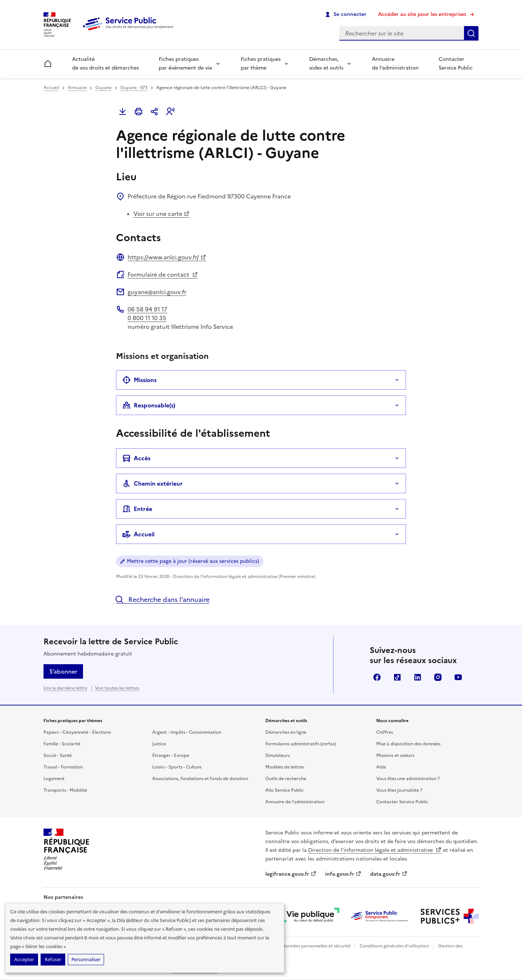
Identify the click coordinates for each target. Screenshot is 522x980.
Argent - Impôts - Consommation (187, 732)
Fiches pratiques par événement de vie (185, 64)
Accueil (51, 88)
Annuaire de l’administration (395, 64)
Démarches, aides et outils (326, 64)
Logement (54, 779)
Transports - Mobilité (65, 790)
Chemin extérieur (152, 483)
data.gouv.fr (389, 874)
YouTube (458, 677)
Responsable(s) (149, 405)
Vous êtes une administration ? (408, 779)
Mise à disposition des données (408, 744)
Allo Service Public (285, 790)
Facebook (377, 677)
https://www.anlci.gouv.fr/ (167, 257)
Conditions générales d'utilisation (394, 946)
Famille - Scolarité (62, 744)
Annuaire (77, 88)
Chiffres (385, 732)
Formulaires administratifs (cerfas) (301, 744)
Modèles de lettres (285, 767)
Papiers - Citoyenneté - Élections (77, 732)
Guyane (103, 88)
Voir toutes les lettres (117, 688)
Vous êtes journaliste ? (399, 790)
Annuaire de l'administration (295, 802)
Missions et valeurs (395, 755)
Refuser (53, 960)
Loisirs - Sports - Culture (177, 767)
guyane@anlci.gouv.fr (157, 292)
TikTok (397, 677)
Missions (139, 380)
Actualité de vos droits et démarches (105, 64)
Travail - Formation (63, 767)
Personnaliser (86, 960)
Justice (159, 744)
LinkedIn (418, 677)
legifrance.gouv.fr (291, 874)
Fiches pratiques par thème (261, 64)
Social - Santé (58, 755)
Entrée (137, 509)
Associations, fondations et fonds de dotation (200, 779)
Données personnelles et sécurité (316, 946)
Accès (136, 458)
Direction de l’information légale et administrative (375, 850)
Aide (381, 767)
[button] (170, 112)
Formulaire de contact (163, 275)
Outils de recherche (286, 779)
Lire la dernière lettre (65, 688)
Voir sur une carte (161, 214)
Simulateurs (277, 755)
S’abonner (63, 671)
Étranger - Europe (171, 755)
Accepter (24, 960)
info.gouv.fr (343, 874)
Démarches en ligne (286, 732)
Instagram (438, 677)
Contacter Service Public (456, 64)
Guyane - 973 (134, 88)
